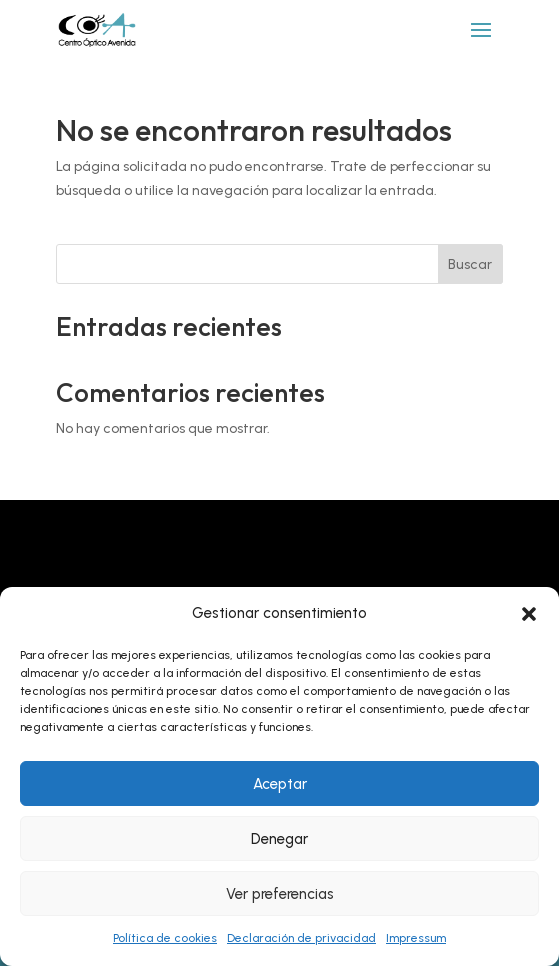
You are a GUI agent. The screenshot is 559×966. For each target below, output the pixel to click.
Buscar (470, 264)
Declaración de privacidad (301, 938)
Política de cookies (165, 938)
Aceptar (280, 784)
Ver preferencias (280, 894)
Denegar (279, 839)
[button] (529, 614)
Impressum (416, 938)
